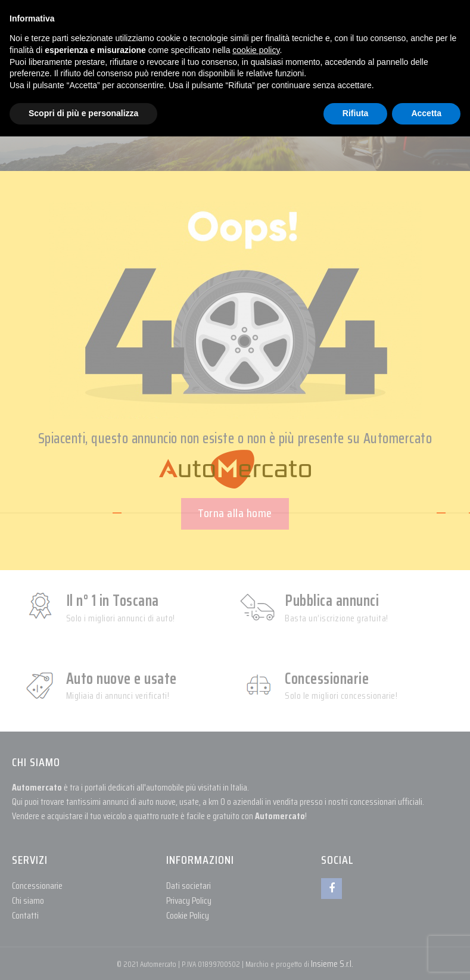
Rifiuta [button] (356, 113)
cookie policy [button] (256, 50)
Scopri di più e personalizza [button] (83, 113)
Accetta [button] (426, 113)
